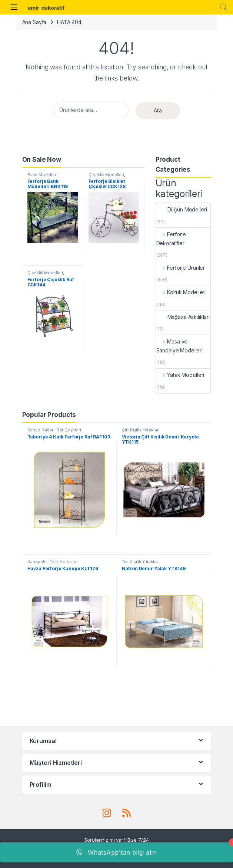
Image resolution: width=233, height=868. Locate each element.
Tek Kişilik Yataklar (140, 562)
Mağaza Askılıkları (183, 317)
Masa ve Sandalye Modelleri (179, 346)
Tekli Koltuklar (64, 562)
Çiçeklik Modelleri (106, 175)
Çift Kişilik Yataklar (140, 430)
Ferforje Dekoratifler (171, 239)
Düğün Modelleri (182, 209)
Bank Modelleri (42, 175)
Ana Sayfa (34, 22)
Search (223, 7)
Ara (158, 110)
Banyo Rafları (41, 430)
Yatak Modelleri (180, 375)
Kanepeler (38, 562)
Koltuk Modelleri (181, 292)
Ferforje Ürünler (181, 268)
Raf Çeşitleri (69, 430)
